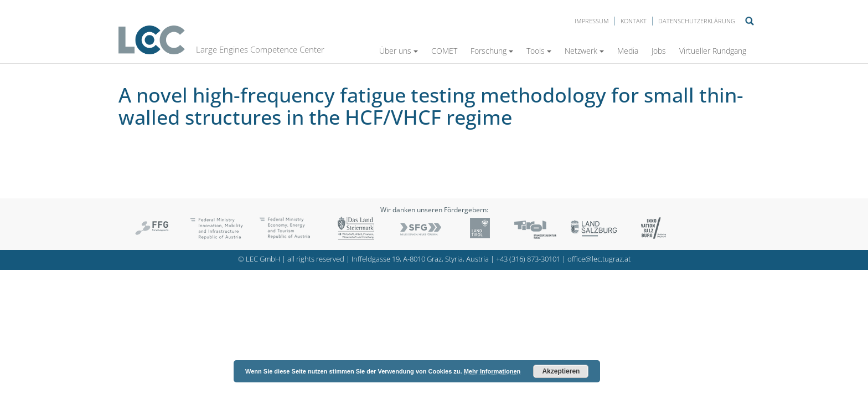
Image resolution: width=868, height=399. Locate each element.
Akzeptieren (561, 371)
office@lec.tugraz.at (599, 259)
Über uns (399, 51)
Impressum (592, 21)
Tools (539, 51)
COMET (444, 51)
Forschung (492, 51)
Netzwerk (584, 51)
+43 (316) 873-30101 (528, 259)
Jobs (659, 51)
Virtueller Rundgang (713, 51)
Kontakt (634, 21)
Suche (750, 21)
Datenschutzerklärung (697, 21)
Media (628, 51)
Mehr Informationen (492, 371)
